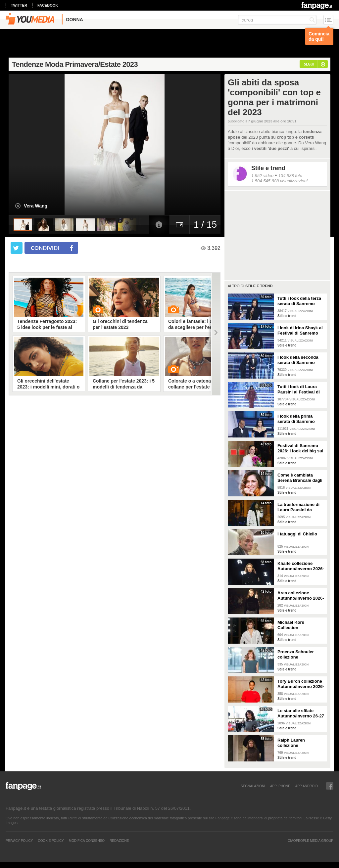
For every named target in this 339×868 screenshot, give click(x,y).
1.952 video (262, 176)
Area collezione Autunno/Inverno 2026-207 (301, 596)
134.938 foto (290, 176)
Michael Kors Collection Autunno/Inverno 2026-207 (301, 625)
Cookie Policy (51, 841)
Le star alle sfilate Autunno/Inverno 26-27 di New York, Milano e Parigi (301, 713)
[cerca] (277, 20)
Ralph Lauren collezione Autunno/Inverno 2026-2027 (301, 743)
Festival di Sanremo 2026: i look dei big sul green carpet (300, 448)
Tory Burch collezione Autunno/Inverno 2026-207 (301, 684)
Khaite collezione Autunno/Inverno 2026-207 (301, 566)
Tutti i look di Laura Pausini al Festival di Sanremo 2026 (299, 389)
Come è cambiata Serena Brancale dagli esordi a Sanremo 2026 (301, 478)
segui (309, 64)
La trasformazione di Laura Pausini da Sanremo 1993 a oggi (299, 507)
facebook (48, 5)
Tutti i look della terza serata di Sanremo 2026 (299, 301)
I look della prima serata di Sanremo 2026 (296, 419)
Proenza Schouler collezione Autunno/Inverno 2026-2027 (301, 655)
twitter (19, 5)
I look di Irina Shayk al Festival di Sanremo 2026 (300, 331)
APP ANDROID (307, 786)
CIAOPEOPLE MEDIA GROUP (311, 841)
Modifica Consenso (87, 841)
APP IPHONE (280, 786)
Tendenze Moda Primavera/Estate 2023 (75, 64)
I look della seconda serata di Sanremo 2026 (298, 360)
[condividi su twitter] (17, 248)
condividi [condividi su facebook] (45, 248)
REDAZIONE (119, 841)
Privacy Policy (19, 841)
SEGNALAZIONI (253, 786)
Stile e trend (268, 168)
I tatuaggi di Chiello (297, 534)
